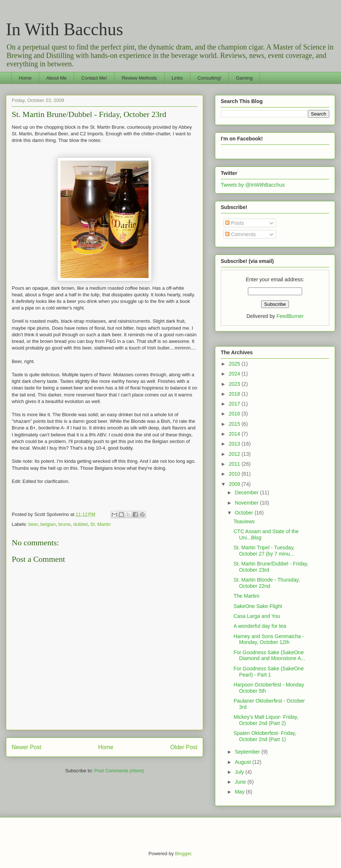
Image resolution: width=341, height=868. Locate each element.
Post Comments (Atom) (119, 771)
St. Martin (100, 524)
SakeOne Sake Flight (258, 606)
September (248, 752)
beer (33, 524)
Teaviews (244, 521)
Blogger (183, 854)
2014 (235, 434)
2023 (235, 384)
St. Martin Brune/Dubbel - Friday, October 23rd (89, 114)
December (247, 492)
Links (177, 78)
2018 (235, 394)
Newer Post (27, 747)
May (240, 792)
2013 (235, 444)
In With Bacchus (65, 29)
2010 (235, 474)
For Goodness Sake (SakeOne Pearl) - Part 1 (269, 672)
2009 (235, 484)
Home (25, 78)
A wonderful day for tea (260, 626)
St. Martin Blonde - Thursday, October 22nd (267, 583)
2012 (235, 454)
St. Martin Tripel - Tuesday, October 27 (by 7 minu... (264, 551)
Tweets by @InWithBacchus (253, 185)
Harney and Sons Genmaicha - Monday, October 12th (269, 639)
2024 (235, 374)
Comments (241, 234)
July (240, 772)
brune (64, 524)
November (247, 503)
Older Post (184, 747)
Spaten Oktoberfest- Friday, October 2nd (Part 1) (265, 736)
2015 (235, 424)
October (245, 513)
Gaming (244, 78)
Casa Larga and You (257, 616)
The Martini (246, 596)
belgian (48, 524)
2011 (235, 464)
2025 (235, 364)
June (241, 782)
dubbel (80, 524)
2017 (235, 404)
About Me (56, 78)
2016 (235, 414)
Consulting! (209, 78)
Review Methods (139, 78)
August (243, 762)
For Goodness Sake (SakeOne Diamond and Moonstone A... (269, 655)
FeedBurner (290, 316)
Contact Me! (94, 78)
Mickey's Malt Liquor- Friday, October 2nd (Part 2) (266, 720)
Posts (234, 223)
